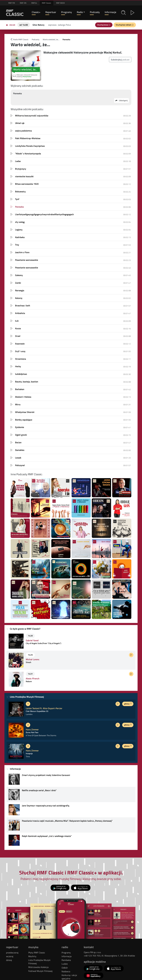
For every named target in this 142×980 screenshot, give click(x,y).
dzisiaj (9, 960)
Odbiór (65, 968)
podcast (120, 60)
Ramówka (66, 960)
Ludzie (65, 964)
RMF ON (23, 3)
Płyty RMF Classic (37, 953)
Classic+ (36, 12)
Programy (66, 12)
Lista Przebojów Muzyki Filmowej (39, 962)
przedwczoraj (12, 953)
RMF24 (34, 3)
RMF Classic (47, 3)
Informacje (110, 12)
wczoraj (10, 956)
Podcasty (95, 12)
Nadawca (66, 971)
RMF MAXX (60, 3)
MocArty (32, 956)
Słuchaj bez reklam (124, 25)
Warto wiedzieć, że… (51, 40)
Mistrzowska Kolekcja (38, 967)
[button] (123, 13)
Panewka (66, 40)
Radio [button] (80, 12)
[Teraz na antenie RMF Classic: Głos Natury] (38, 25)
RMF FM (12, 3)
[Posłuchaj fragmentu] (131, 655)
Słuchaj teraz (103, 25)
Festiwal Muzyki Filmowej (40, 971)
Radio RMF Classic (20, 40)
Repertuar (51, 12)
